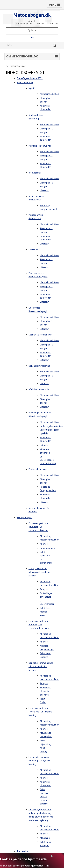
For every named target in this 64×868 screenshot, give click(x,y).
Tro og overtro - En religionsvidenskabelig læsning (39, 572)
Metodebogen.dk (32, 15)
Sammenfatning (48, 548)
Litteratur (44, 190)
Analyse (44, 544)
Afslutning (45, 838)
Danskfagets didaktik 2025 (30, 78)
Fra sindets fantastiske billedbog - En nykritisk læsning (39, 761)
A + (32, 37)
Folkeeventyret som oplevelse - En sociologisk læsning (38, 527)
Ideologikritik (35, 173)
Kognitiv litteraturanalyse (41, 335)
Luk (53, 856)
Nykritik (32, 88)
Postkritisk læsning (38, 469)
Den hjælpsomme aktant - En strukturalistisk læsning (41, 666)
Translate (54, 24)
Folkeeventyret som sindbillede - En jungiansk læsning (41, 712)
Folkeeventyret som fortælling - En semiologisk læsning (39, 625)
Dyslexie (32, 30)
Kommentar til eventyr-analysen (46, 691)
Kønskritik (33, 250)
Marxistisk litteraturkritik (40, 146)
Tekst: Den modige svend (45, 612)
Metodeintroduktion (49, 94)
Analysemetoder (25, 82)
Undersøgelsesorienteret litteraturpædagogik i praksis (52, 430)
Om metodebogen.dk (24, 21)
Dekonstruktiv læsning (39, 366)
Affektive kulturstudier (39, 389)
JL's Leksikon (23, 851)
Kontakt (41, 24)
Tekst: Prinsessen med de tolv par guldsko (45, 796)
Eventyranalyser (25, 517)
